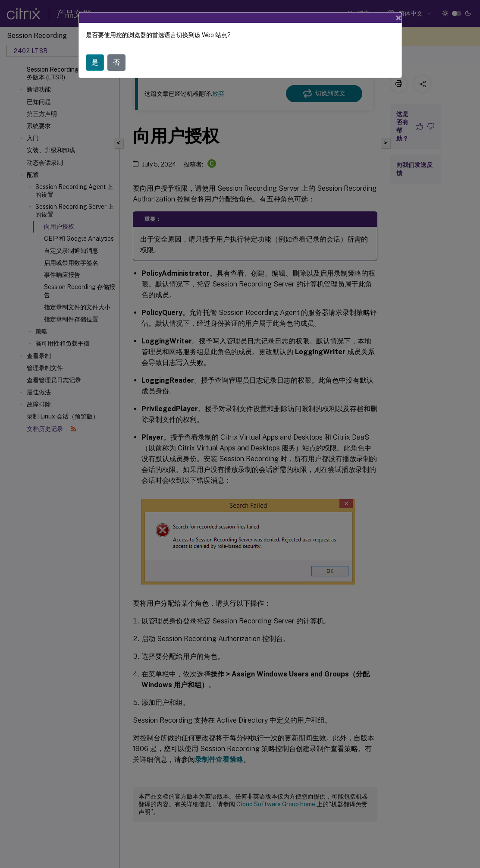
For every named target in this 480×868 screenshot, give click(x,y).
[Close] (398, 18)
